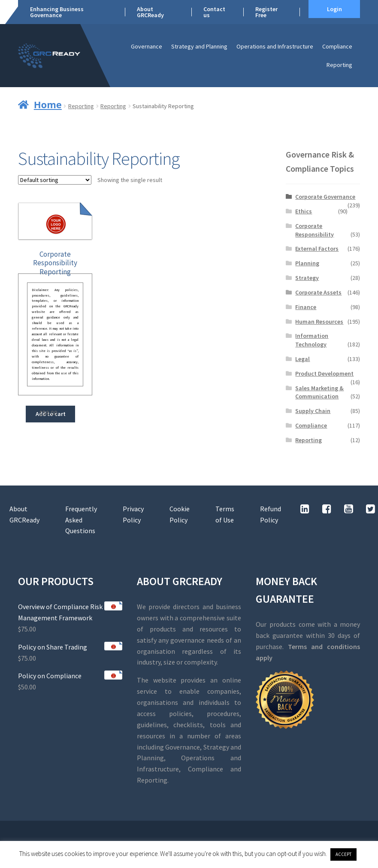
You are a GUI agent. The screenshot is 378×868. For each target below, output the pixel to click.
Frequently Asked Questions (81, 520)
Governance (147, 46)
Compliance (337, 46)
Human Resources (319, 322)
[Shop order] (55, 180)
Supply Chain (313, 411)
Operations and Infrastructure (275, 46)
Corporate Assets (318, 292)
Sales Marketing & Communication (319, 392)
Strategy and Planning (199, 46)
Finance (306, 307)
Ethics (304, 211)
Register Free (266, 12)
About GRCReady (150, 12)
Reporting (339, 65)
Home (48, 104)
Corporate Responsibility (314, 230)
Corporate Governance (325, 197)
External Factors (317, 249)
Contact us (214, 12)
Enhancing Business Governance (57, 12)
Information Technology (312, 340)
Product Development (324, 373)
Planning (307, 263)
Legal (302, 359)
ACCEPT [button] (343, 854)
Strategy (307, 278)
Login (334, 9)
